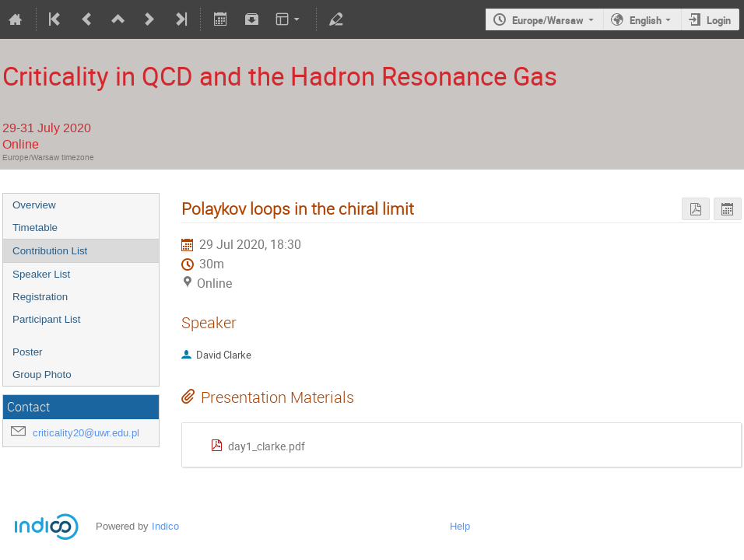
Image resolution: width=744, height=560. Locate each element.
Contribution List (50, 251)
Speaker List (41, 274)
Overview (34, 205)
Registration (40, 297)
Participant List (46, 319)
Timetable (35, 227)
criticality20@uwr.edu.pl (86, 433)
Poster (28, 352)
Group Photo (42, 374)
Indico (165, 526)
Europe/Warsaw (548, 20)
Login (719, 20)
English (646, 20)
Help (460, 526)
